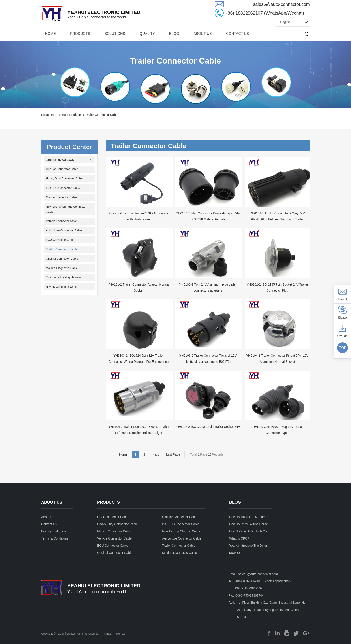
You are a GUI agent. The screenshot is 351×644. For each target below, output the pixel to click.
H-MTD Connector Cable (62, 287)
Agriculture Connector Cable (64, 230)
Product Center (69, 147)
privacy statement (54, 531)
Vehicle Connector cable (61, 221)
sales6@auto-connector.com (258, 574)
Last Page (173, 454)
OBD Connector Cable (60, 160)
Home (50, 34)
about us (203, 34)
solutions (115, 34)
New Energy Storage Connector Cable (66, 209)
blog (235, 502)
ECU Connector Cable (60, 240)
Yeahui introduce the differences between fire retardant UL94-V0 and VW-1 (250, 546)
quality (147, 34)
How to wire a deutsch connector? (250, 531)
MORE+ (235, 553)
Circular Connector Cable (62, 169)
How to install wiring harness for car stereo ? (250, 524)
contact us (238, 34)
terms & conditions (55, 538)
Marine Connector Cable (61, 197)
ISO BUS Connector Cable (63, 188)
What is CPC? (239, 538)
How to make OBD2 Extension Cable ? (250, 517)
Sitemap (120, 634)
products (80, 34)
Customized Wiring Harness (64, 277)
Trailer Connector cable (102, 115)
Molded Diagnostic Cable (62, 268)
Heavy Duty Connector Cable (64, 178)
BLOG (174, 34)
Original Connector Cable (62, 259)
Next (156, 454)
